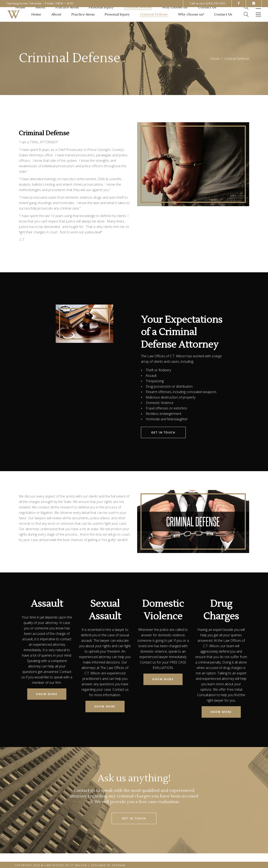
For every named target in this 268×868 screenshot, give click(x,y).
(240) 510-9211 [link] (216, 4)
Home (215, 59)
